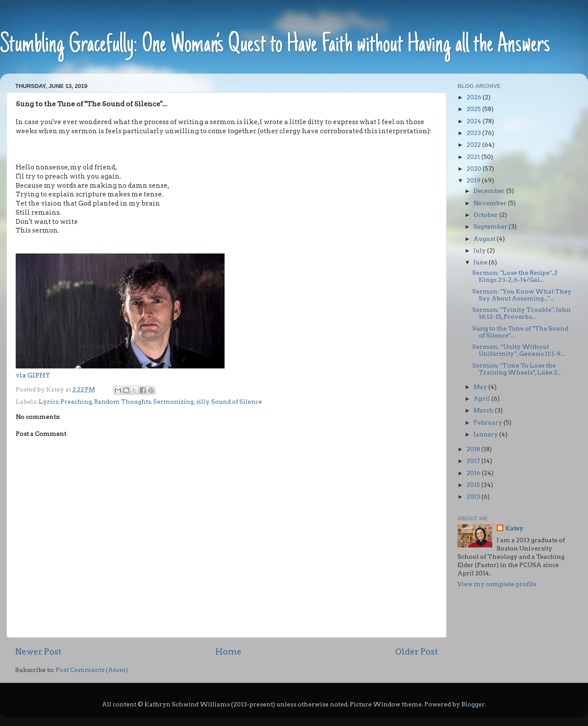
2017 (474, 461)
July (480, 250)
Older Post (417, 652)
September (491, 226)
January (486, 434)
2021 (474, 157)
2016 (474, 473)
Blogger (473, 704)
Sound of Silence (237, 402)
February (489, 422)
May (481, 387)
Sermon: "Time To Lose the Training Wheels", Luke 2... (517, 369)
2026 (475, 97)
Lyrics (49, 402)
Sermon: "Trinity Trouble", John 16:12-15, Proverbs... (521, 313)
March (484, 410)
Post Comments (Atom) (92, 670)
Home (228, 652)
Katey (514, 528)
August (485, 239)
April (482, 398)
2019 (474, 180)
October (486, 215)
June (481, 262)
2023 (474, 133)
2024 (475, 121)
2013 (474, 496)
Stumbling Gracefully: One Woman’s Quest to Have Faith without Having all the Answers (275, 46)
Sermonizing (173, 402)
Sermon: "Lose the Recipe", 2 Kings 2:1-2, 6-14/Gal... (515, 276)
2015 (474, 485)
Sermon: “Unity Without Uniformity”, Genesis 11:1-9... (518, 350)
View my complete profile (497, 584)
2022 (474, 145)
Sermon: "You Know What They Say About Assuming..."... (522, 295)
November (491, 203)
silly (202, 402)
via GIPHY (33, 375)
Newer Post (38, 652)
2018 (474, 449)
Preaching (76, 402)
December (490, 191)
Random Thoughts (123, 402)
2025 (474, 109)
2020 (475, 169)
